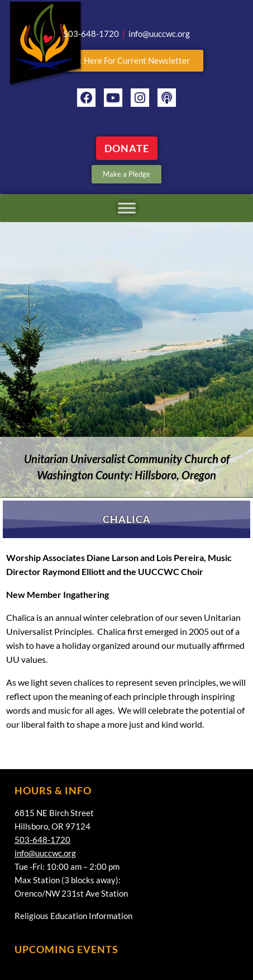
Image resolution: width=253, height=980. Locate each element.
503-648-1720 (42, 840)
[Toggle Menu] (127, 208)
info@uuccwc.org (45, 853)
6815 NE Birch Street (54, 813)
